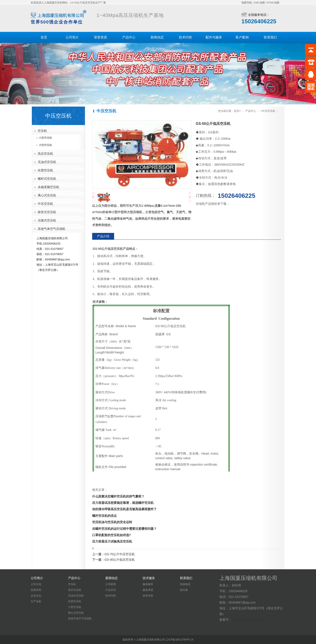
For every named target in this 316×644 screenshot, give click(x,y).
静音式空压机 (47, 212)
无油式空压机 (47, 162)
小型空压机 (45, 138)
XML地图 (259, 3)
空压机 (42, 131)
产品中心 (129, 37)
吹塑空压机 (45, 170)
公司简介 (72, 37)
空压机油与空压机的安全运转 (112, 522)
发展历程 (36, 590)
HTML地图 (273, 3)
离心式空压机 (47, 195)
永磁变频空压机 (48, 187)
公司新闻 (111, 584)
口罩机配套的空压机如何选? (112, 535)
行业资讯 (111, 590)
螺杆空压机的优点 (104, 516)
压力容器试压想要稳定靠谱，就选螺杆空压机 (123, 503)
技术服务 (149, 578)
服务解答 (148, 584)
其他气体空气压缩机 (52, 229)
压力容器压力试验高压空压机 (112, 541)
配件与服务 (214, 37)
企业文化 (36, 596)
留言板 (184, 590)
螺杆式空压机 (47, 179)
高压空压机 (45, 154)
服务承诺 (148, 590)
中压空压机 (45, 204)
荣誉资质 (101, 37)
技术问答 (185, 37)
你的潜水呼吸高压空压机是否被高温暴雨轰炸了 (124, 509)
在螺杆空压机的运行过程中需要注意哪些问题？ (124, 529)
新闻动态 (157, 37)
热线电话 (185, 584)
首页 (44, 37)
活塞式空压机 (47, 220)
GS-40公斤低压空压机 (120, 560)
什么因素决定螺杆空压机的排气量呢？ (118, 496)
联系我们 (270, 37)
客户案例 (242, 37)
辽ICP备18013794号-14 (248, 620)
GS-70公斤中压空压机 (120, 554)
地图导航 (247, 3)
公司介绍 (36, 584)
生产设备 (36, 601)
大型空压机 (45, 145)
